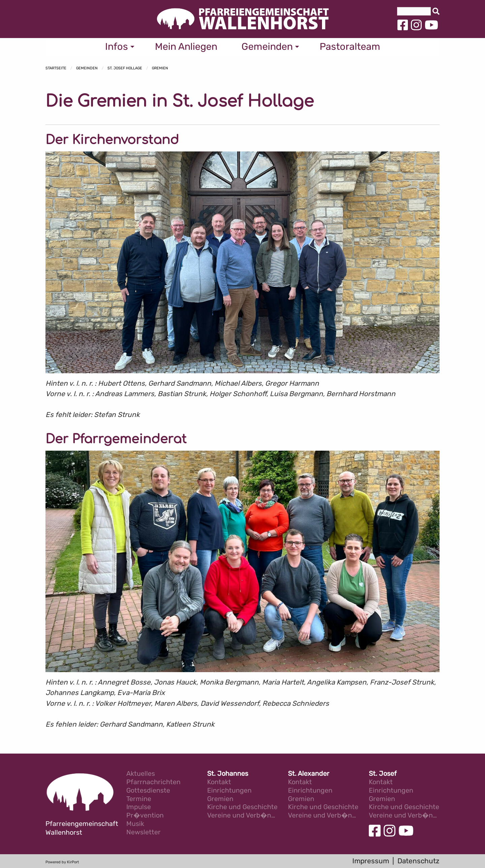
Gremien (160, 68)
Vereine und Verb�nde (243, 816)
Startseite (56, 68)
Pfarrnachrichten (153, 782)
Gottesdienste (148, 791)
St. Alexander (309, 774)
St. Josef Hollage (125, 68)
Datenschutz (418, 861)
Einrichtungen (229, 791)
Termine (139, 799)
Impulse (139, 807)
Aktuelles (141, 774)
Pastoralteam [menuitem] (350, 46)
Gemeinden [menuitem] (267, 46)
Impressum (371, 861)
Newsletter (143, 832)
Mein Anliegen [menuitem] (186, 46)
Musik (135, 824)
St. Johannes (228, 774)
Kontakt (219, 782)
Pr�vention (145, 816)
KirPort (73, 862)
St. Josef (383, 774)
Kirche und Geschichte (242, 807)
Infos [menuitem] (117, 46)
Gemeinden (87, 68)
